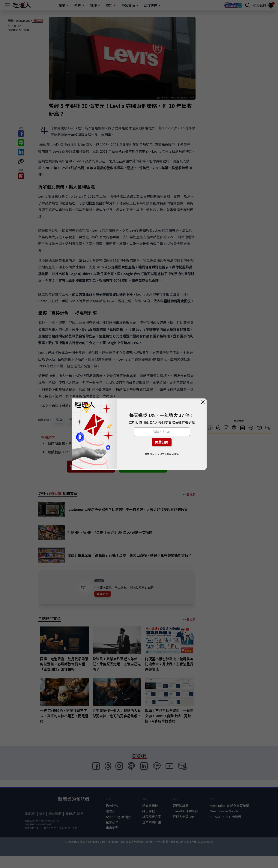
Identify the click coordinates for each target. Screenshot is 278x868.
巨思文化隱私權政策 (168, 454)
